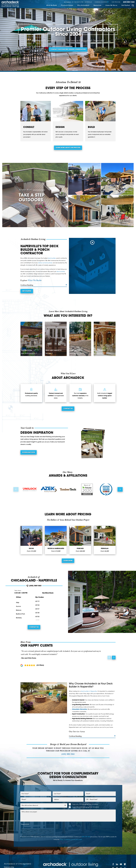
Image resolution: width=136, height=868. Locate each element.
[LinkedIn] (117, 864)
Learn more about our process (68, 148)
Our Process (116, 2)
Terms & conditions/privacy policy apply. (71, 839)
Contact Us (68, 409)
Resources (97, 6)
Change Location (102, 2)
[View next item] (120, 489)
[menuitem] (52, 6)
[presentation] (68, 830)
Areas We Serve (111, 6)
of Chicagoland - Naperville (78, 2)
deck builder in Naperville (89, 691)
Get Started (126, 6)
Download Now (29, 452)
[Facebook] (113, 864)
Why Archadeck (83, 6)
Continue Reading (44, 285)
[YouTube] (121, 864)
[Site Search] (133, 6)
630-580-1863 (129, 2)
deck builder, (52, 258)
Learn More (68, 561)
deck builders (61, 272)
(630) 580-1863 (34, 586)
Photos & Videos (67, 6)
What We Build (52, 6)
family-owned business (45, 263)
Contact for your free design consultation (68, 49)
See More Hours (48, 593)
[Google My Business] (125, 864)
